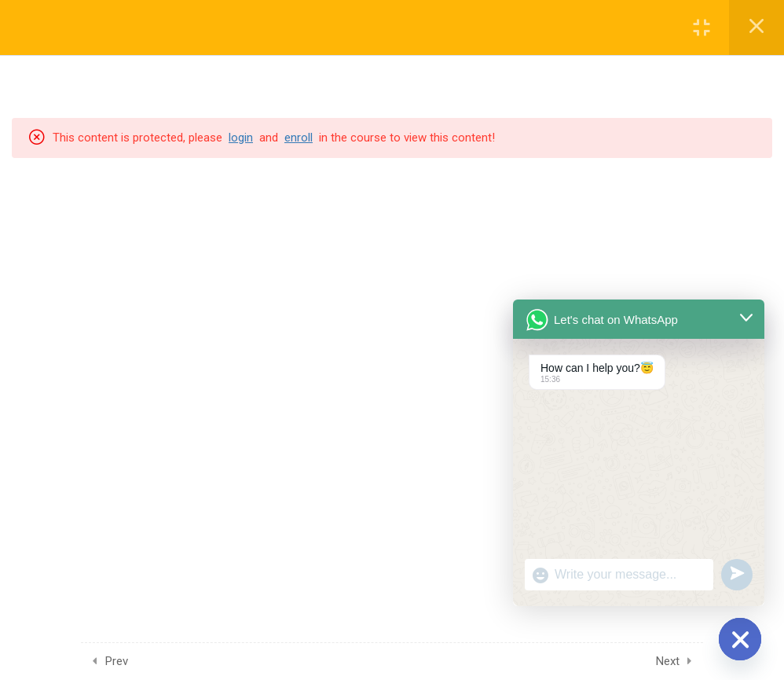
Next (668, 661)
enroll (299, 138)
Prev (117, 661)
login (241, 138)
